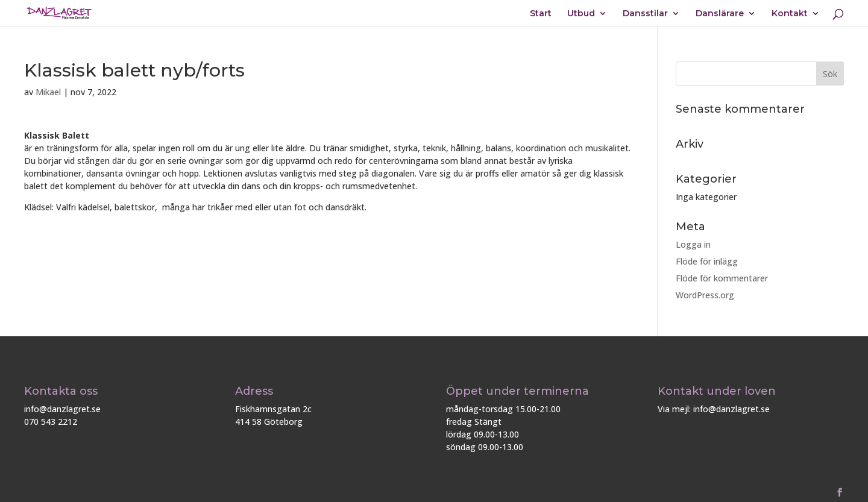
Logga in (693, 244)
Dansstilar (645, 14)
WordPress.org (705, 295)
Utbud (581, 14)
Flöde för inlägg (707, 261)
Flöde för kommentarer (722, 278)
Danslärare (720, 14)
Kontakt (790, 14)
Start (541, 14)
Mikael (48, 92)
